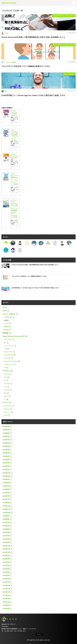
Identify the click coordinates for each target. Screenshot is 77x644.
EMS (5, 343)
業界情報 (6, 330)
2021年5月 (6, 608)
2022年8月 (6, 559)
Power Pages (7, 358)
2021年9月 (6, 595)
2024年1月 (6, 503)
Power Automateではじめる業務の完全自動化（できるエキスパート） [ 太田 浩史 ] (14, 135)
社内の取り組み (8, 317)
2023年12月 (6, 506)
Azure (5, 311)
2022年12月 (6, 546)
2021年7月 (6, 602)
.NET (5, 377)
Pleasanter (7, 374)
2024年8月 (6, 483)
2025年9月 (6, 446)
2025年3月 (6, 463)
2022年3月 (6, 575)
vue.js (5, 387)
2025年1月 (6, 469)
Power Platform (69, 74)
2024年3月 (6, 496)
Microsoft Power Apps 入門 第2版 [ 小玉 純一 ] (14, 113)
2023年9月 (6, 516)
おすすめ (6, 323)
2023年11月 (6, 509)
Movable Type (8, 406)
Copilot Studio (8, 339)
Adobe (6, 415)
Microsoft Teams (8, 352)
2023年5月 (6, 529)
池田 (5, 91)
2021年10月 (6, 592)
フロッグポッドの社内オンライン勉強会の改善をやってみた (26, 66)
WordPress (7, 409)
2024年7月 (6, 486)
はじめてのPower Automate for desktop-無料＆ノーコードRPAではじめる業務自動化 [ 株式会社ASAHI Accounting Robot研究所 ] (14, 209)
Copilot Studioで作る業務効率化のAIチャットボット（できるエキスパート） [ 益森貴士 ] (14, 180)
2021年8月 (6, 599)
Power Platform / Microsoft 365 (64, 16)
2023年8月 (6, 519)
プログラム (6, 371)
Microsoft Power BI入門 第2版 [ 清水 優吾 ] (14, 157)
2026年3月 (6, 430)
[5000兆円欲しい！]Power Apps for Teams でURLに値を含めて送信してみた (33, 95)
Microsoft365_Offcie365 (10, 361)
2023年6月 (6, 526)
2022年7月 (6, 562)
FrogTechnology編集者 (10, 62)
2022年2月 (6, 579)
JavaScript (7, 383)
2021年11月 (6, 589)
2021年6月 (6, 605)
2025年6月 (6, 456)
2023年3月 (6, 536)
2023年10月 (6, 512)
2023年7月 (6, 522)
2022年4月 (6, 572)
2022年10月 (6, 552)
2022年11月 (6, 549)
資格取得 (6, 326)
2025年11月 (6, 440)
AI (3, 307)
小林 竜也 (7, 33)
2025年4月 (6, 459)
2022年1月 (6, 582)
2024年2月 (6, 499)
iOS (5, 380)
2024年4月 (6, 493)
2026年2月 (6, 433)
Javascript (7, 390)
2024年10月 (6, 476)
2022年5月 (6, 569)
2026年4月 (6, 426)
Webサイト (7, 412)
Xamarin (6, 396)
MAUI (5, 393)
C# (5, 399)
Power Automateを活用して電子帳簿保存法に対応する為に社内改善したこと (33, 37)
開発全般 (5, 333)
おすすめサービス (9, 364)
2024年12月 (6, 473)
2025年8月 (6, 450)
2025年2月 (6, 466)
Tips (5, 368)
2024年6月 (6, 489)
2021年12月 (6, 585)
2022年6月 (6, 565)
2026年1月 (6, 436)
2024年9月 (6, 479)
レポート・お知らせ (9, 314)
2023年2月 (6, 539)
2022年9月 (6, 555)
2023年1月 (6, 542)
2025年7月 (6, 453)
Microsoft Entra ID (9, 346)
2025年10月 (6, 443)
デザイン (5, 402)
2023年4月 (6, 532)
